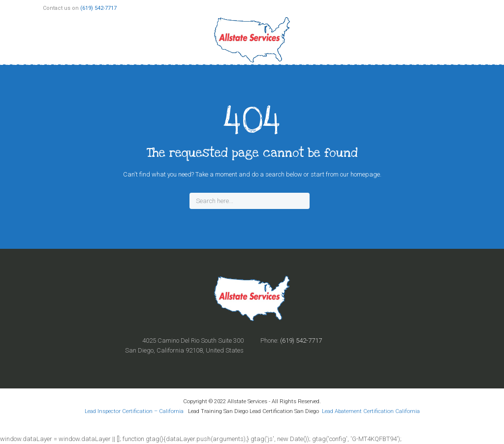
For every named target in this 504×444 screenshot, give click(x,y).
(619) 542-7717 (98, 8)
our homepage (360, 174)
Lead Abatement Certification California (371, 411)
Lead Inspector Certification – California (135, 411)
